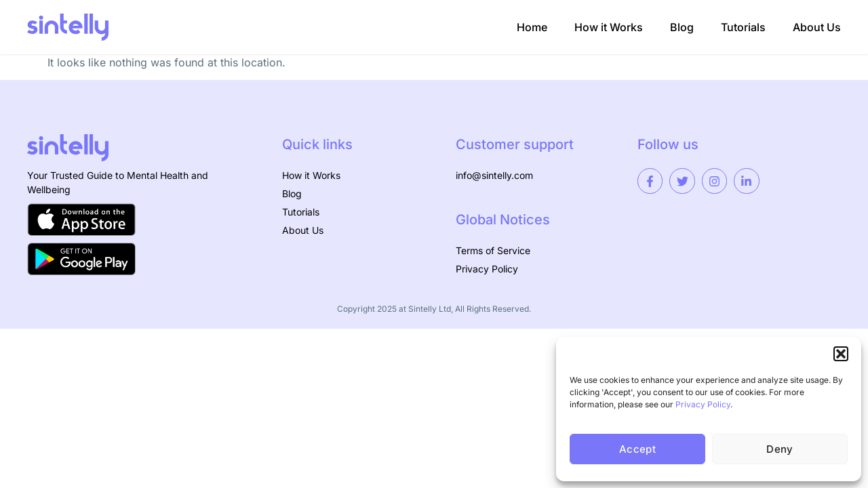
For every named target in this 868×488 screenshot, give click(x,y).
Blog (682, 27)
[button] (841, 354)
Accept (637, 449)
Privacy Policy (703, 404)
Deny (780, 449)
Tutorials (743, 27)
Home (532, 27)
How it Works (609, 27)
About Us (817, 27)
